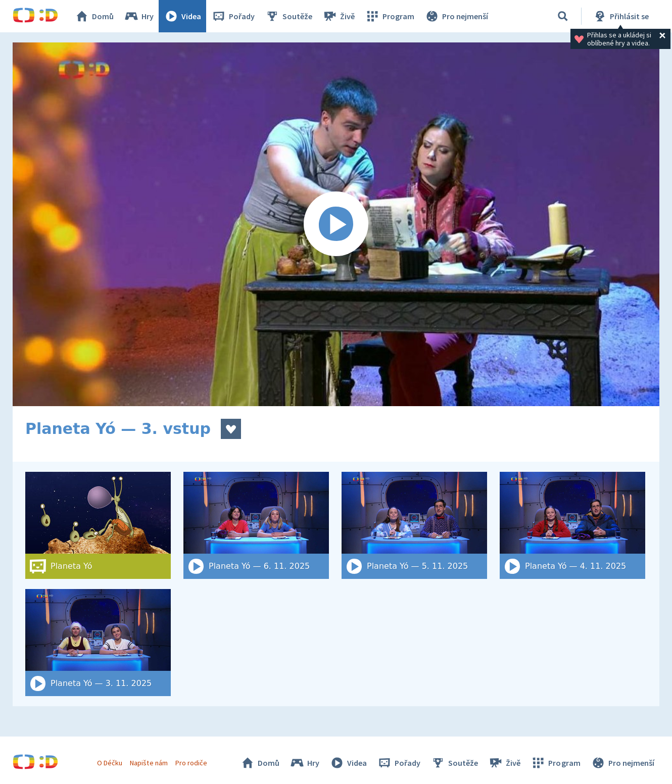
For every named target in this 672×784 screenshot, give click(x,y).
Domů (94, 16)
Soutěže (289, 16)
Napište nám (149, 763)
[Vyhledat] (563, 16)
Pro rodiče (191, 763)
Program (390, 16)
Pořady (233, 16)
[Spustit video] (336, 224)
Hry (139, 16)
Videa (182, 16)
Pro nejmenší (456, 16)
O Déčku (110, 763)
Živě (339, 16)
